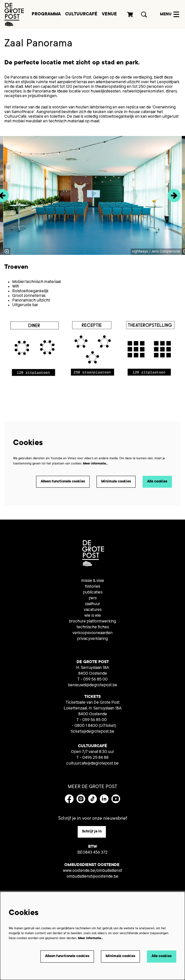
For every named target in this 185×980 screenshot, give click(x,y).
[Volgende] (174, 196)
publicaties (93, 593)
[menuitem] (46, 14)
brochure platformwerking (92, 622)
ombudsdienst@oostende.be (92, 877)
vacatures (93, 610)
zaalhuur (92, 604)
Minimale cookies (116, 482)
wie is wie (93, 616)
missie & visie (93, 581)
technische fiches (93, 627)
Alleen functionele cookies (63, 482)
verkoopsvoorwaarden (92, 633)
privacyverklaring (92, 639)
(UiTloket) (107, 726)
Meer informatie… (95, 464)
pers (93, 598)
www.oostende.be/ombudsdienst (92, 871)
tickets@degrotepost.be (92, 732)
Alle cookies (157, 482)
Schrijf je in (92, 832)
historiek (93, 587)
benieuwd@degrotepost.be (93, 685)
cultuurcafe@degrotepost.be (92, 764)
